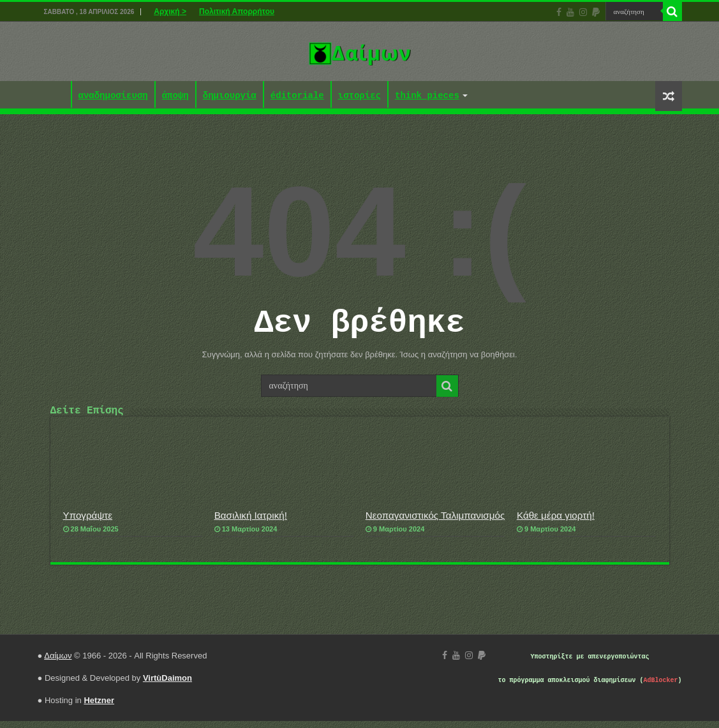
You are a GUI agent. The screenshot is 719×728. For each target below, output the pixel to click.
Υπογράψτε (88, 522)
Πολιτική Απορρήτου (237, 11)
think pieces (427, 96)
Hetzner (99, 707)
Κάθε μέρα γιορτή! (556, 522)
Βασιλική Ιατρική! (251, 522)
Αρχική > (170, 11)
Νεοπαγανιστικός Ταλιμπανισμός (435, 522)
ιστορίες (359, 96)
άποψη (175, 96)
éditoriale (297, 96)
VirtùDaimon (167, 685)
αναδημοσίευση (113, 96)
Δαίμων (58, 663)
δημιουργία (230, 96)
